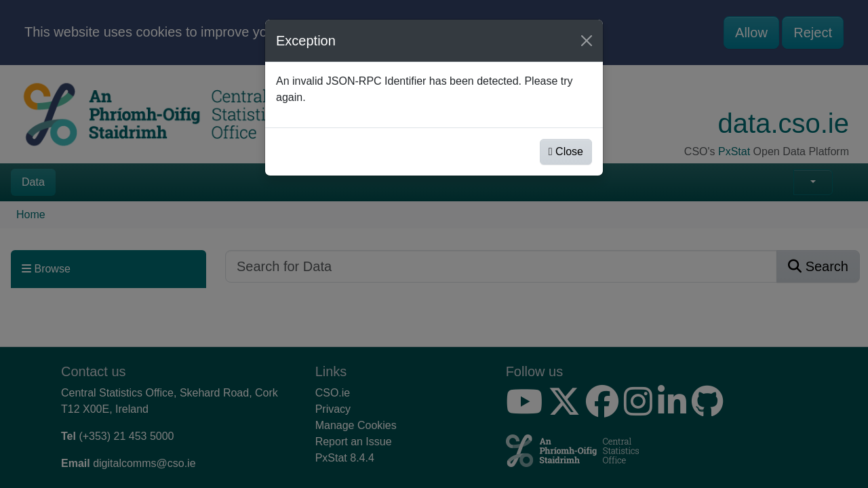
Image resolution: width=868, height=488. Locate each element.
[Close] (587, 41)
